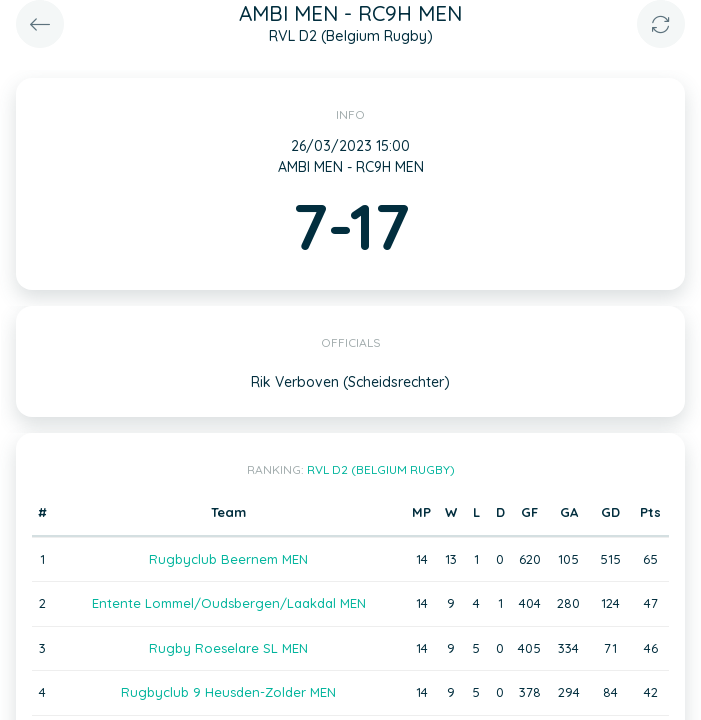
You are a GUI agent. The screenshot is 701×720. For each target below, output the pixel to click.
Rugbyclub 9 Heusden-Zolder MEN (228, 692)
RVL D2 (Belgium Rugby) (381, 469)
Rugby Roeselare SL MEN (228, 648)
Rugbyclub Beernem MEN (228, 559)
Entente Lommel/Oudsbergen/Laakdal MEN (229, 603)
